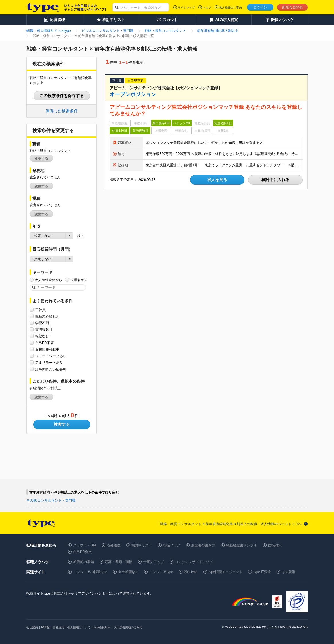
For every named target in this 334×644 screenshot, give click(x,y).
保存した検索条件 (62, 111)
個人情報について (79, 627)
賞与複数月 (44, 329)
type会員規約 (102, 627)
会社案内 (32, 627)
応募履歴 (114, 545)
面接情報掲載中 (47, 349)
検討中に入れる (275, 180)
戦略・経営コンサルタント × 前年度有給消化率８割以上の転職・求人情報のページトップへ (231, 524)
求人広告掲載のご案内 (128, 627)
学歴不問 (42, 323)
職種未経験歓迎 (47, 316)
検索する (62, 424)
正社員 (40, 310)
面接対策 (275, 545)
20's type (191, 572)
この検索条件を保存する (62, 96)
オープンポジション (133, 94)
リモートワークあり (51, 356)
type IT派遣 (262, 572)
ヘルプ (207, 8)
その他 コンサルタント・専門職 (51, 500)
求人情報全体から (48, 280)
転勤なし (42, 336)
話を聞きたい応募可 (51, 369)
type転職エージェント (226, 572)
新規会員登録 (292, 7)
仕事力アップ (154, 562)
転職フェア (172, 545)
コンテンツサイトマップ (194, 562)
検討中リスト (142, 545)
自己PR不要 (45, 343)
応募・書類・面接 (119, 562)
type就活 (289, 572)
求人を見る (217, 180)
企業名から (79, 280)
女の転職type (128, 572)
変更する (41, 158)
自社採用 (59, 627)
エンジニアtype (161, 572)
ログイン (260, 7)
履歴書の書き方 (203, 545)
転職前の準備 (83, 562)
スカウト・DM (85, 545)
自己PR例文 (82, 552)
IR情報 (45, 627)
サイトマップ (186, 8)
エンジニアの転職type (90, 572)
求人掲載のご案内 (230, 8)
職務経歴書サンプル (242, 545)
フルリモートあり (49, 362)
